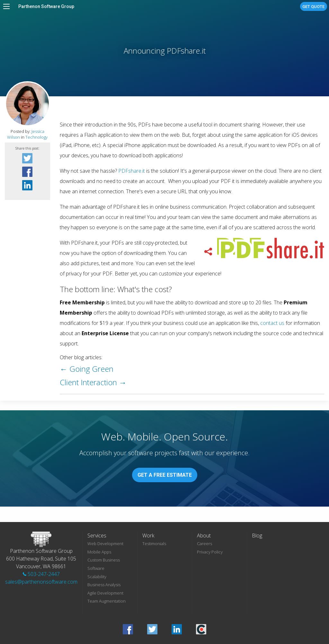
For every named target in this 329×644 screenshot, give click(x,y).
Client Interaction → (93, 382)
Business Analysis (104, 585)
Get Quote (313, 7)
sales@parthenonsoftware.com (41, 582)
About (204, 535)
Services (97, 535)
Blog (257, 535)
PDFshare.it (132, 171)
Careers (205, 544)
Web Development (105, 544)
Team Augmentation (107, 601)
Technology (36, 137)
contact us (272, 323)
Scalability (97, 577)
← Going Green (87, 369)
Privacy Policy (210, 552)
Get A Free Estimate (165, 475)
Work (148, 535)
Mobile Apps (99, 552)
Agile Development (105, 593)
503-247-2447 (41, 574)
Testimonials (154, 544)
